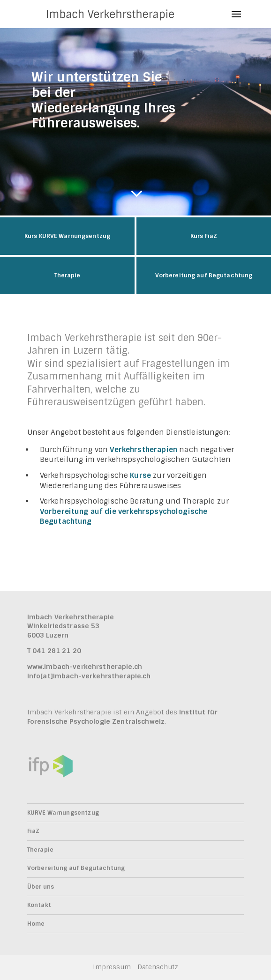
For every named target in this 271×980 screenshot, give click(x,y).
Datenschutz (158, 967)
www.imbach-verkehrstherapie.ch (85, 667)
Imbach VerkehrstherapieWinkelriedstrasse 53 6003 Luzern (71, 626)
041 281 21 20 (57, 651)
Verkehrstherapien (143, 450)
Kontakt (39, 905)
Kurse (140, 475)
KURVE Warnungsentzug (63, 813)
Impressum (112, 967)
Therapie (40, 850)
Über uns (41, 887)
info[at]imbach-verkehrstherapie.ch (89, 676)
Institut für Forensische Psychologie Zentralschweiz (122, 717)
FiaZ (34, 831)
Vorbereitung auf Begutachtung (76, 868)
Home (36, 924)
